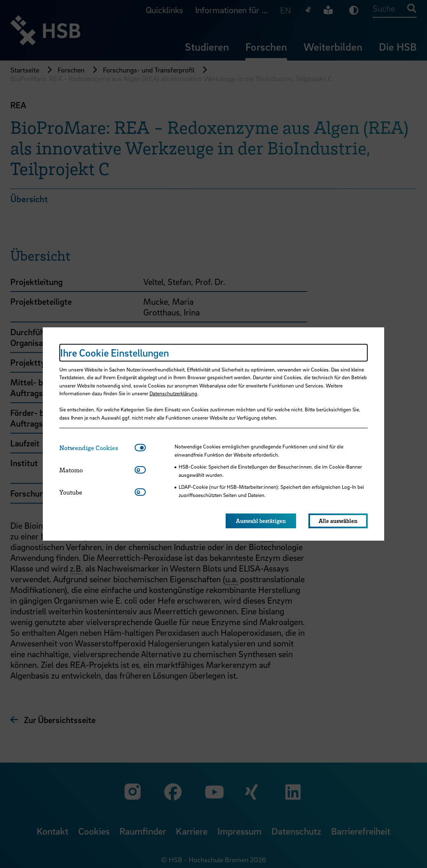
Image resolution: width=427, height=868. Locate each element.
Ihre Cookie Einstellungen (114, 353)
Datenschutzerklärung (173, 393)
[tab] (97, 448)
